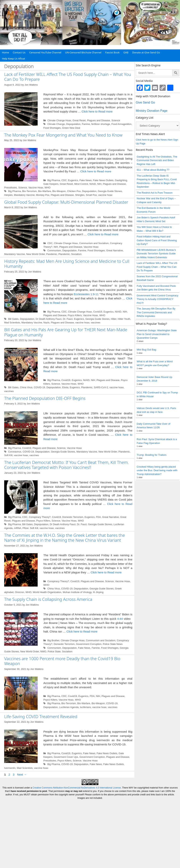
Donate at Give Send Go (146, 52)
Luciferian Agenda (69, 707)
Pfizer (26, 528)
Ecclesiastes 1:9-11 (86, 294)
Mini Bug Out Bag (147, 350)
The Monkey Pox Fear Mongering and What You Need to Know (63, 135)
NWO (43, 651)
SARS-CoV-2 (101, 387)
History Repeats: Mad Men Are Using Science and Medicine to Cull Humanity (67, 264)
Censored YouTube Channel (45, 52)
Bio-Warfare (45, 191)
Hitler (114, 319)
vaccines (96, 323)
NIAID (93, 184)
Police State (54, 651)
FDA (98, 517)
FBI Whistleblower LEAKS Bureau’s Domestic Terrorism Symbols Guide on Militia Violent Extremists (156, 254)
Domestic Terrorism (73, 517)
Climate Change (56, 124)
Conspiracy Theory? (40, 517)
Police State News (113, 644)
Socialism (76, 254)
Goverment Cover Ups (66, 757)
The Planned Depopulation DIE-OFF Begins (45, 398)
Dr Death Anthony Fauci (49, 319)
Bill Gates (13, 319)
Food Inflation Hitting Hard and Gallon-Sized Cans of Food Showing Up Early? (157, 240)
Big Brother (53, 640)
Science (116, 120)
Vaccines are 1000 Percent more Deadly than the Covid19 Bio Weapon (62, 661)
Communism (54, 250)
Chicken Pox (74, 191)
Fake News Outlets (103, 180)
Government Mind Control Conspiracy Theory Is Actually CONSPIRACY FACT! (158, 299)
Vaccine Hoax (36, 188)
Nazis (46, 323)
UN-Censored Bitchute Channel (83, 52)
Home (5, 52)
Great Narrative (115, 250)
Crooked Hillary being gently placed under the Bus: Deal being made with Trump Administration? (157, 470)
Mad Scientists (12, 323)
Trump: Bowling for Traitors (152, 455)
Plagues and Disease (99, 120)
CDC (64, 180)
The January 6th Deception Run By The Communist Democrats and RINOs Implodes (156, 312)
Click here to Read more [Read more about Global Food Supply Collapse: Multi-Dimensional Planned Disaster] (103, 234)
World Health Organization (47, 592)
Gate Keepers (51, 184)
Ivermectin (10, 768)
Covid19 (98, 312)
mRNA (18, 528)
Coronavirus (15, 452)
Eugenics (73, 180)
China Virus (26, 387)
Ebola (65, 387)
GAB (126, 52)
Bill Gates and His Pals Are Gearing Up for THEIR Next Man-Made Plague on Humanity (66, 332)
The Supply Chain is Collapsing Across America (48, 599)
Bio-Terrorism (29, 191)
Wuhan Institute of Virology (77, 592)
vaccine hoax (105, 195)
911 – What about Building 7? (153, 170)
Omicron (19, 592)
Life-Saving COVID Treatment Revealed (41, 716)
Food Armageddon (121, 124)
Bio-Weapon (59, 191)
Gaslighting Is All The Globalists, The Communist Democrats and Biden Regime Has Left (157, 160)
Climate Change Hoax (59, 120)
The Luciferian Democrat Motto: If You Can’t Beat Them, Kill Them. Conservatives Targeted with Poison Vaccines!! (66, 465)
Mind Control (81, 184)
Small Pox (91, 195)
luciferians (85, 707)
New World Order (36, 254)
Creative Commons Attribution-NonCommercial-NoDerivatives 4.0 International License (77, 788)
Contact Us (19, 52)
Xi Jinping (98, 592)
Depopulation (73, 124)
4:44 (120, 619)
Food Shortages (52, 128)
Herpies (8, 195)
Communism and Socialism (94, 243)
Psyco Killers (75, 315)
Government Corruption (89, 644)
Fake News (86, 180)
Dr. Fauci (68, 319)
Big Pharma (54, 180)
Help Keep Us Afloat (13, 59)
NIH (99, 184)
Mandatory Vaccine (24, 195)
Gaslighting (121, 180)
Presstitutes (11, 188)
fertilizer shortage (101, 124)
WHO (47, 188)
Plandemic (64, 254)
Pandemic (52, 254)
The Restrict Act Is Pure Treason (155, 193)
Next (22, 774)
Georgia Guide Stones (110, 191)
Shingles (80, 195)
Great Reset (79, 120)
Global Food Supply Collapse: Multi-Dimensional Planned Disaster (66, 202)
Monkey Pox (43, 195)
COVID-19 (39, 387)
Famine (86, 124)
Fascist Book (112, 52)
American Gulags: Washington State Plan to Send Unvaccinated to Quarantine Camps (157, 334)
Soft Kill (8, 455)
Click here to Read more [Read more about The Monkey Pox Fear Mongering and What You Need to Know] (96, 171)
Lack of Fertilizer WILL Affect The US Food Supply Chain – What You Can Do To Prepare (68, 77)
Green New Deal (71, 128)
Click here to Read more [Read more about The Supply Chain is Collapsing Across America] (82, 631)
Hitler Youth (124, 319)
